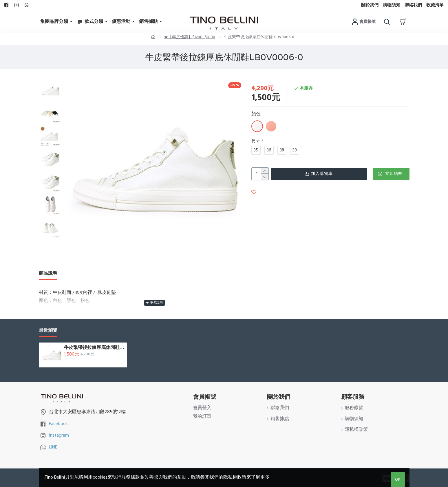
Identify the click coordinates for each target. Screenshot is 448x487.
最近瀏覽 (48, 329)
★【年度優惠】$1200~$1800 (190, 37)
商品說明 (48, 273)
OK (398, 479)
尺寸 (256, 141)
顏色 (256, 114)
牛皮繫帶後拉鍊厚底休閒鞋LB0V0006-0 (94, 346)
